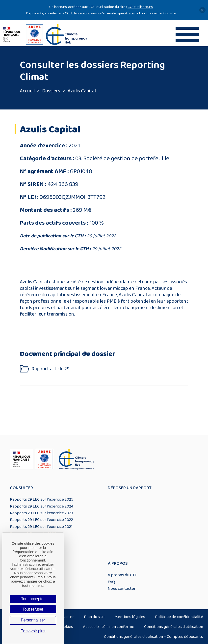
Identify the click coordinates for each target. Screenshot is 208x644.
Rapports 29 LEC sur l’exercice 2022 (41, 520)
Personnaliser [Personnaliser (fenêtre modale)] (33, 620)
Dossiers (51, 91)
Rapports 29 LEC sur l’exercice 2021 (41, 527)
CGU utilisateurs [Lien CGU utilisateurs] (140, 7)
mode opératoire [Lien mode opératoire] (121, 13)
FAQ (111, 582)
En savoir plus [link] (33, 631)
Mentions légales (130, 617)
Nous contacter (122, 589)
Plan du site (94, 617)
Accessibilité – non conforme (109, 627)
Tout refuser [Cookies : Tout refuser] (33, 609)
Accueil (27, 91)
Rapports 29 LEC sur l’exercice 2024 (42, 506)
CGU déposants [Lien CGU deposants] (78, 13)
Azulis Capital (82, 91)
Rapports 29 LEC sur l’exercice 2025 (42, 499)
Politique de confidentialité (179, 617)
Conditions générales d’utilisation (174, 627)
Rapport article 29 (51, 369)
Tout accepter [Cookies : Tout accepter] (33, 599)
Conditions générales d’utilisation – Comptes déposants (154, 637)
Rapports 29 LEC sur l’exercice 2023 (41, 513)
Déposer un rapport (130, 488)
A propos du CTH (123, 575)
